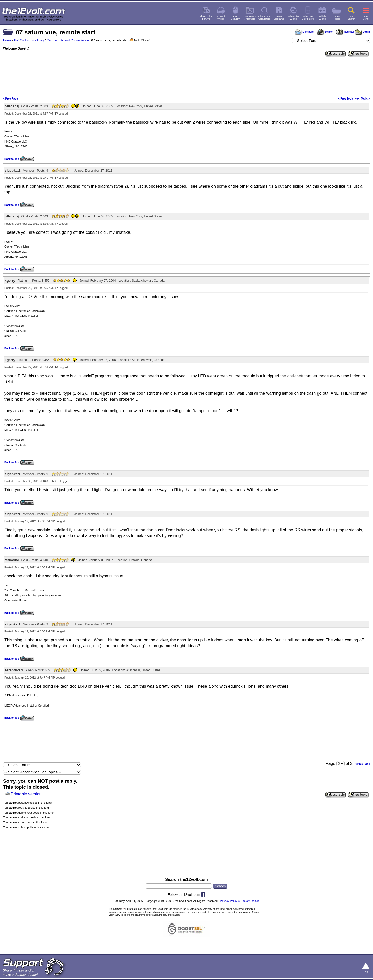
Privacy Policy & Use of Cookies (240, 901)
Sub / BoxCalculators (308, 18)
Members (304, 32)
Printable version (26, 794)
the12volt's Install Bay (29, 40)
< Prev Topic (346, 99)
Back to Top (12, 159)
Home (7, 40)
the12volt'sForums (206, 18)
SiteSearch (351, 18)
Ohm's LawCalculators (264, 18)
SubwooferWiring (293, 18)
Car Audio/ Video (221, 18)
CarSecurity (235, 18)
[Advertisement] (187, 76)
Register (345, 32)
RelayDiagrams (279, 18)
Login (363, 32)
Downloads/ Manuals (250, 18)
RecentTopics (337, 18)
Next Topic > (362, 99)
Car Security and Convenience (68, 40)
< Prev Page (10, 99)
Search (325, 32)
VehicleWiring (322, 18)
